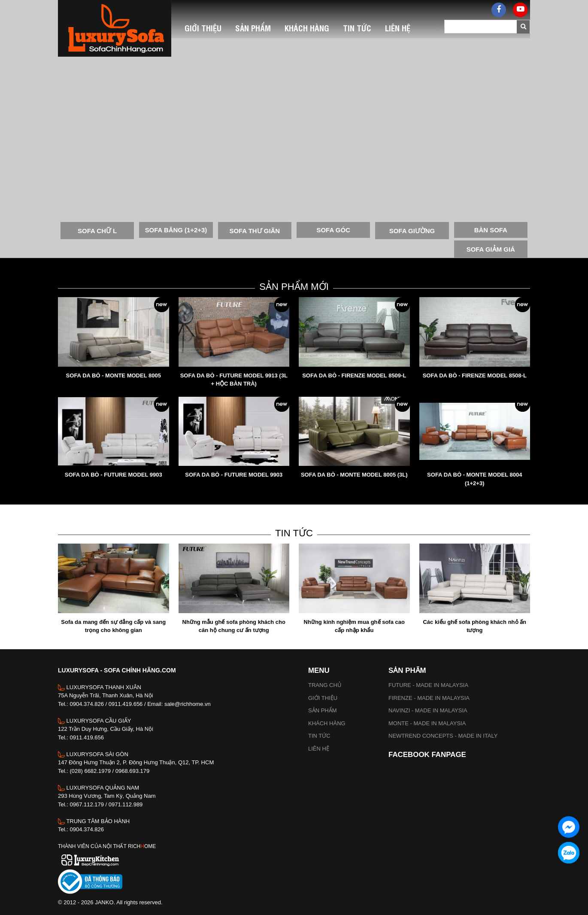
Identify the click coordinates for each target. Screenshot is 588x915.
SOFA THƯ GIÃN (255, 231)
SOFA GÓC (333, 230)
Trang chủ (325, 685)
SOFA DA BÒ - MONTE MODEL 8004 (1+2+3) (474, 479)
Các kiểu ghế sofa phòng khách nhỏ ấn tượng (474, 626)
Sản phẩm (323, 710)
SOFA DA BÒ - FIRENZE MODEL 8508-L (475, 375)
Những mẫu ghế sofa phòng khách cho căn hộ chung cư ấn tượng (234, 626)
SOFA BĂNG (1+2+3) (176, 230)
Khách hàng (327, 723)
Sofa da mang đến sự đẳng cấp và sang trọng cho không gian (113, 626)
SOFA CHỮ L (97, 231)
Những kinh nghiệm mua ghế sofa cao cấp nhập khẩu (354, 626)
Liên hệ (319, 749)
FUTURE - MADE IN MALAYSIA (428, 685)
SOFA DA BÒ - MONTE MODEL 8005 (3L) (354, 475)
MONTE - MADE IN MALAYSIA (427, 723)
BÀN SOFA (491, 230)
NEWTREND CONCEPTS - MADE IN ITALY (443, 736)
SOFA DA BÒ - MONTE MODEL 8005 (114, 375)
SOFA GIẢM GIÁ (491, 249)
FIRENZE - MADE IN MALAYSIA (429, 698)
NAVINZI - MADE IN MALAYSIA (428, 710)
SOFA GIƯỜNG (412, 231)
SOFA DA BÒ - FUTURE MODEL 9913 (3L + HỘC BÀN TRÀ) (234, 380)
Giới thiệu (323, 698)
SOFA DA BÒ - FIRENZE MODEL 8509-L (354, 375)
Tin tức (319, 736)
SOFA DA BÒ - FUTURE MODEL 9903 (114, 475)
